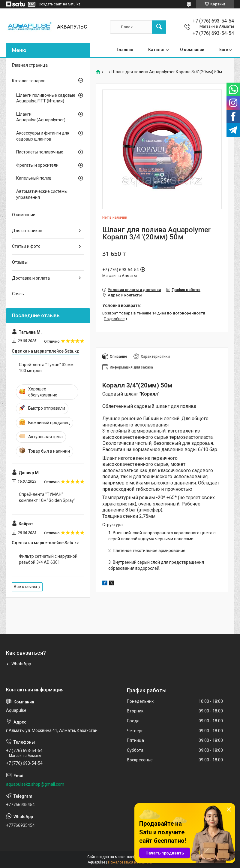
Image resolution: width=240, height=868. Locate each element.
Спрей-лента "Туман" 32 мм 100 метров (46, 368)
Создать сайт (50, 4)
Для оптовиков (27, 231)
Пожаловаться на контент (130, 862)
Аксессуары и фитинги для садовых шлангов (43, 136)
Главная (125, 50)
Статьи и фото (26, 246)
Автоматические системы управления (42, 194)
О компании (192, 50)
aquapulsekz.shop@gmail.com (35, 784)
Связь (18, 294)
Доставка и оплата (31, 278)
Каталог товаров (29, 81)
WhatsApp (21, 664)
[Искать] (159, 27)
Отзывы (20, 262)
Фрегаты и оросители (37, 165)
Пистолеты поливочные (40, 152)
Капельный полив (34, 178)
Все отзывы (25, 587)
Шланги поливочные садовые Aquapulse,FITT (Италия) (46, 98)
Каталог (157, 50)
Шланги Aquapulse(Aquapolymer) (41, 117)
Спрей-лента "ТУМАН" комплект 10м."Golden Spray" (47, 497)
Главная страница (30, 65)
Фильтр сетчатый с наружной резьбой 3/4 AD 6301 (48, 559)
